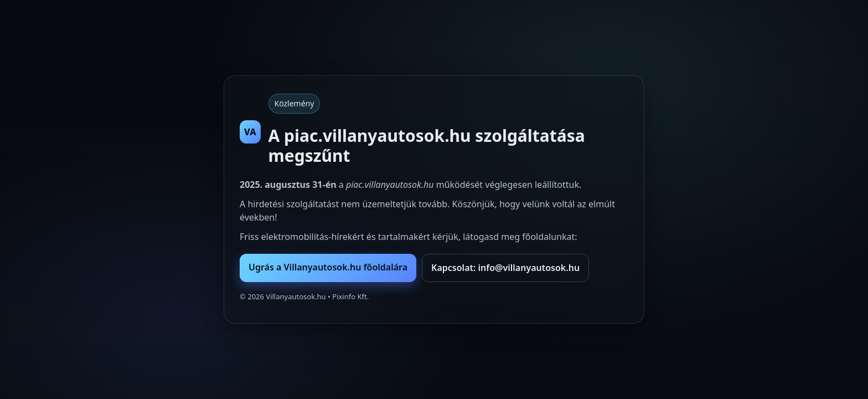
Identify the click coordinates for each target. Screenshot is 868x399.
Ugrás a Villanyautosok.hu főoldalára (328, 267)
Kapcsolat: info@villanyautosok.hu (505, 268)
